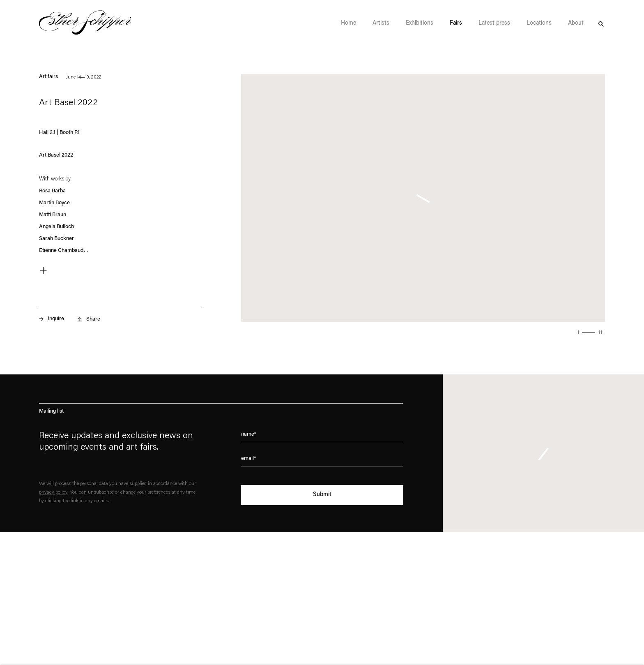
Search (601, 23)
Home (348, 23)
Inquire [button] (56, 319)
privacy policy (53, 492)
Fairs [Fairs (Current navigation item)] (456, 23)
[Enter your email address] (322, 461)
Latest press (494, 23)
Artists (381, 23)
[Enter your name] (322, 437)
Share (93, 319)
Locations (539, 23)
